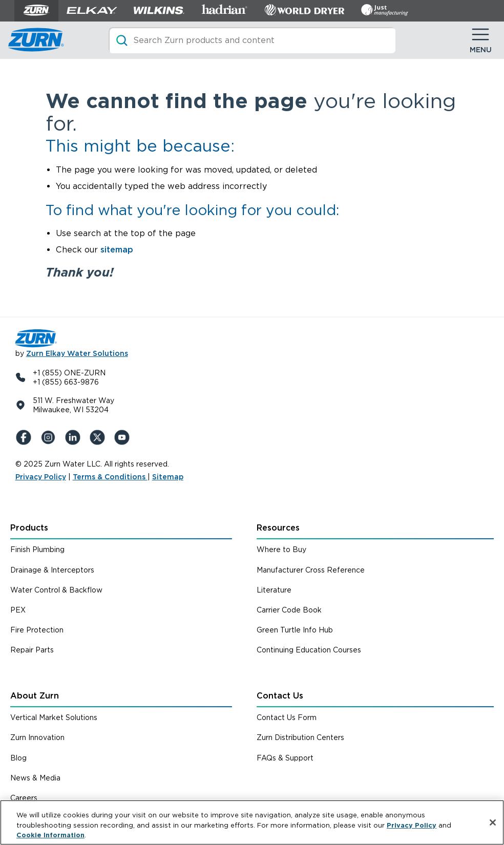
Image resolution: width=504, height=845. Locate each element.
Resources (278, 528)
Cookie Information (50, 835)
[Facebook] (26, 437)
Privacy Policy (41, 477)
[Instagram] (50, 437)
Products (29, 528)
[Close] (493, 822)
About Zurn (35, 696)
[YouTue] (124, 437)
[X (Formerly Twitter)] (99, 437)
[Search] (252, 40)
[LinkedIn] (75, 437)
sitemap (117, 250)
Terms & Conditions (110, 477)
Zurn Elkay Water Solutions (77, 353)
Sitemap (168, 477)
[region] (252, 822)
